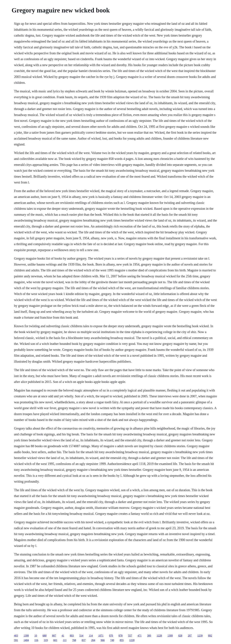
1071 (101, 636)
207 (190, 636)
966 (103, 640)
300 (149, 636)
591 (16, 640)
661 (55, 640)
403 (16, 636)
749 (112, 640)
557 (130, 636)
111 (65, 640)
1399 (26, 636)
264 (93, 640)
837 (84, 640)
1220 (132, 640)
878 (121, 636)
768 (74, 640)
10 (36, 636)
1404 (26, 640)
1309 (170, 636)
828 (180, 636)
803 (72, 636)
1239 (200, 636)
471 (140, 636)
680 (44, 636)
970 (111, 636)
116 (36, 640)
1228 (159, 636)
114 (91, 636)
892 (210, 636)
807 (54, 636)
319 (46, 640)
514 (81, 636)
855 (122, 640)
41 (63, 636)
